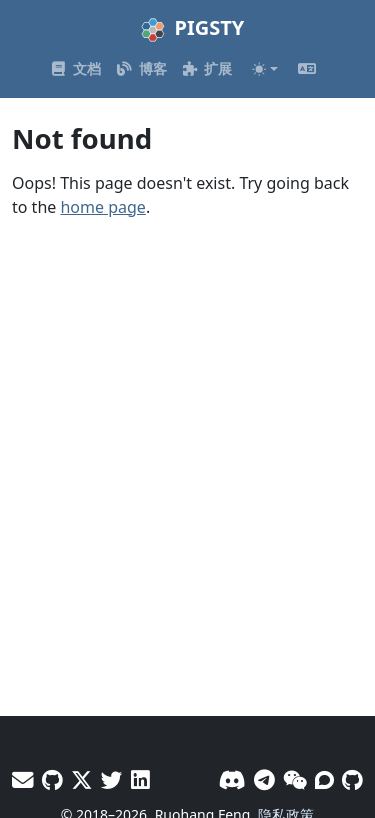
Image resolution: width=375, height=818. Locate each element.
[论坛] (324, 779)
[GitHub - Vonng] (52, 779)
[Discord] (232, 779)
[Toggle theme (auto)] (265, 69)
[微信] (295, 779)
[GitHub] (352, 779)
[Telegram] (264, 779)
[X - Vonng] (82, 779)
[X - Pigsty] (112, 779)
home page (102, 207)
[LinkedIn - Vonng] (140, 779)
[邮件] (23, 779)
